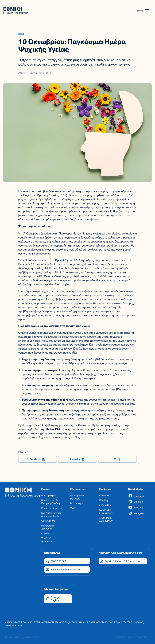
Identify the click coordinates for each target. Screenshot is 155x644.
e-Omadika (105, 505)
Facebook (38, 459)
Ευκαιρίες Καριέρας (52, 508)
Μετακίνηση (77, 503)
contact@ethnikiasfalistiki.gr (63, 570)
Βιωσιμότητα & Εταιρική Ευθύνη (51, 502)
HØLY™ (35, 637)
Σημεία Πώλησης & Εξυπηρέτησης (121, 561)
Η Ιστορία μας (49, 495)
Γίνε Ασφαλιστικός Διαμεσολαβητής (51, 514)
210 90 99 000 (56, 561)
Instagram (136, 513)
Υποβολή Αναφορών (47, 540)
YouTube (136, 507)
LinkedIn (77, 459)
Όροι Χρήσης (48, 521)
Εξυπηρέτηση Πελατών (78, 497)
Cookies (46, 533)
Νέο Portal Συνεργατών (106, 511)
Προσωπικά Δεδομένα (48, 527)
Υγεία (73, 508)
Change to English (54, 599)
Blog (21, 34)
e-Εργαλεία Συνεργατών (106, 519)
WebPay (104, 500)
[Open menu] (143, 11)
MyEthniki (105, 495)
